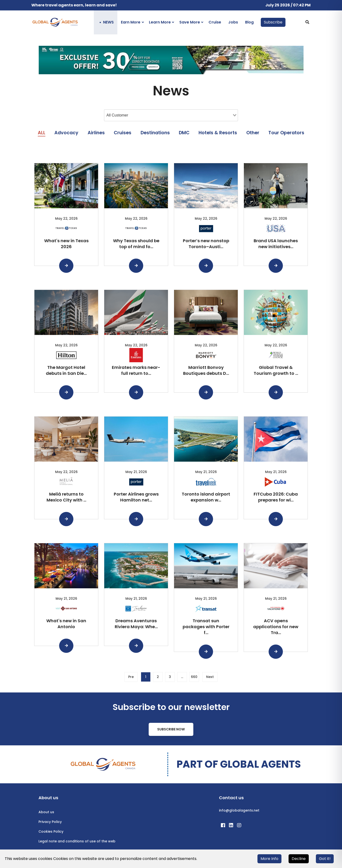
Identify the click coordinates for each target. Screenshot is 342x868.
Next (210, 677)
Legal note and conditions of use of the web (77, 841)
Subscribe (273, 22)
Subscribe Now (171, 729)
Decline (299, 859)
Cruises (123, 133)
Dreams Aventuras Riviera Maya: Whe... (136, 624)
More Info (269, 859)
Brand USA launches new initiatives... (276, 244)
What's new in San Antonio (66, 624)
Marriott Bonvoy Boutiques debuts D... (206, 370)
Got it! (325, 859)
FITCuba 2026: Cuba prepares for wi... (276, 497)
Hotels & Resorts (218, 133)
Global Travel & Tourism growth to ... (276, 370)
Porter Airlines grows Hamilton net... (136, 497)
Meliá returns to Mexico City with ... (66, 497)
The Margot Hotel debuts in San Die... (66, 370)
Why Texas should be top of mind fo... (136, 244)
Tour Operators (286, 133)
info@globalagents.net (239, 810)
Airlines (96, 133)
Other (253, 133)
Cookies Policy (51, 831)
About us (46, 812)
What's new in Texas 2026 (66, 244)
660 (194, 677)
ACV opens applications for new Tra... (276, 627)
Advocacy (66, 133)
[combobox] (171, 115)
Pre (131, 677)
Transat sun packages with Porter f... (206, 627)
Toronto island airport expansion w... (206, 497)
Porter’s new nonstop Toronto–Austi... (206, 244)
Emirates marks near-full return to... (136, 370)
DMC (184, 133)
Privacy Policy (50, 822)
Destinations (155, 133)
